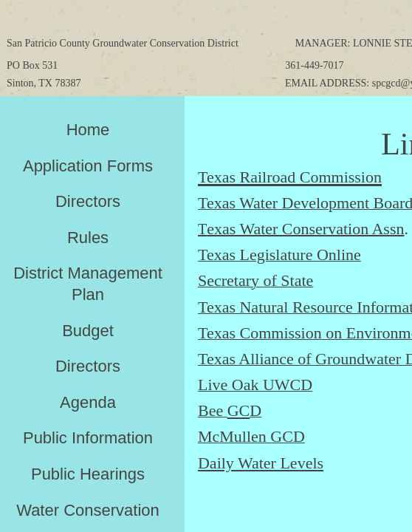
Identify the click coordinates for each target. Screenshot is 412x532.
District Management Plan (88, 284)
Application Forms (88, 166)
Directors (88, 201)
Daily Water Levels (261, 463)
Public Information (88, 438)
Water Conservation (88, 510)
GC (239, 410)
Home (88, 130)
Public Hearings (88, 474)
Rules (88, 238)
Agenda (88, 402)
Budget (88, 331)
